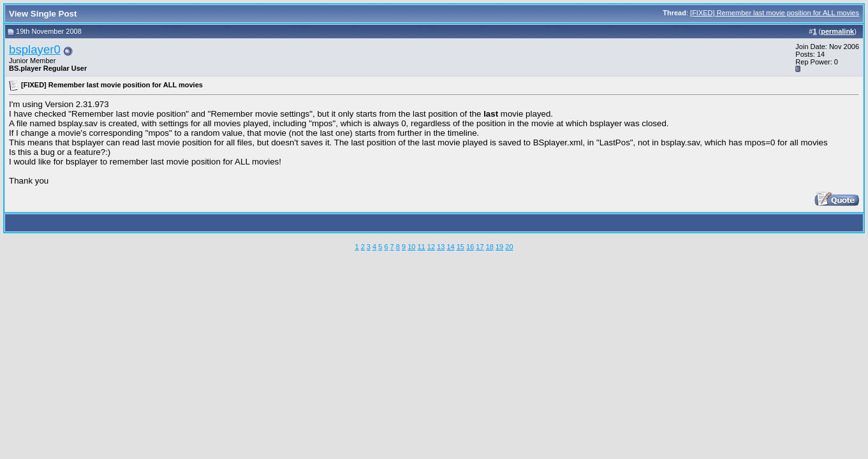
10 (411, 247)
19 (499, 247)
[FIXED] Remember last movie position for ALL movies (775, 13)
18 (490, 247)
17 (480, 247)
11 (421, 247)
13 (441, 247)
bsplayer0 (35, 49)
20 (509, 247)
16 (470, 247)
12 (431, 247)
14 (450, 247)
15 (460, 247)
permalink (837, 31)
